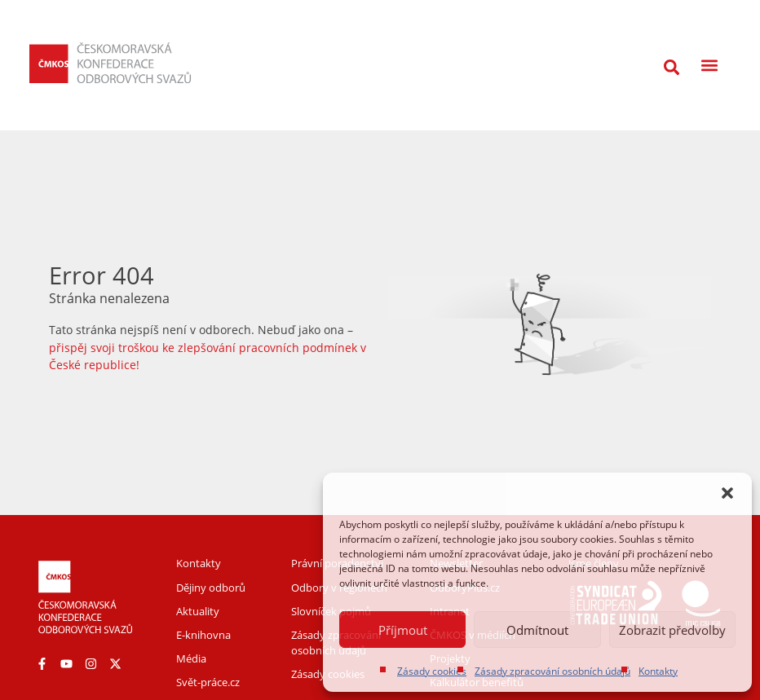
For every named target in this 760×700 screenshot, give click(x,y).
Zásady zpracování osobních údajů (552, 671)
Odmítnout (537, 630)
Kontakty (658, 671)
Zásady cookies (432, 671)
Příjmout (403, 630)
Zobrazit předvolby (672, 630)
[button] (727, 493)
